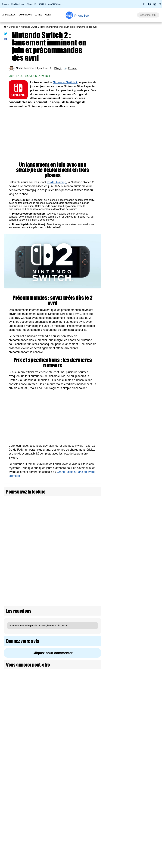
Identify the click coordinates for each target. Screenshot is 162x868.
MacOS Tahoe (54, 4)
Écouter (72, 68)
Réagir (58, 68)
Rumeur (31, 76)
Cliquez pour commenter (53, 606)
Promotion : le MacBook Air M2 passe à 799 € (133, 63)
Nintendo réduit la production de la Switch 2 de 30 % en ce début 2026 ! (148, 354)
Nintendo (17, 76)
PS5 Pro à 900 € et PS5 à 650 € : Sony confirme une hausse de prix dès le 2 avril (134, 173)
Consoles (14, 27)
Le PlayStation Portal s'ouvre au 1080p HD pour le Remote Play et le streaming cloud (148, 395)
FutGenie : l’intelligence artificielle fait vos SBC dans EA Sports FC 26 (148, 678)
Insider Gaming (56, 182)
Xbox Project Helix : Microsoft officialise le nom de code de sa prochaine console (147, 507)
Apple (39, 15)
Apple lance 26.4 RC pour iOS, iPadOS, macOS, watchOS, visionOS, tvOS (134, 122)
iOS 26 (42, 4)
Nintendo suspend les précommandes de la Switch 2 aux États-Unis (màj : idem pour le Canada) (26, 509)
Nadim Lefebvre (25, 68)
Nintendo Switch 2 (65, 82)
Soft (82, 16)
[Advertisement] (53, 135)
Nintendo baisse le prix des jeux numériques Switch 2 (81, 528)
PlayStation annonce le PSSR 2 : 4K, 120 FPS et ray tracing (148, 571)
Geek (48, 15)
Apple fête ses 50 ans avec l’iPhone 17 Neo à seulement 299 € (132, 76)
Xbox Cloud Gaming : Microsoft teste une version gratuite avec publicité (148, 812)
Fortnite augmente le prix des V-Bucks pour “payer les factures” (148, 468)
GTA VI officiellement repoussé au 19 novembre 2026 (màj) (148, 751)
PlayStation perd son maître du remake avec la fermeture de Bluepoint (148, 641)
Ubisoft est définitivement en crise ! (148, 780)
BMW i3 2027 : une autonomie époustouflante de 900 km (134, 107)
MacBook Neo (18, 4)
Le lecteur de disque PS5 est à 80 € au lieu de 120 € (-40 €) (148, 542)
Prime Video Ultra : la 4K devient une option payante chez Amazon (133, 189)
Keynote (5, 4)
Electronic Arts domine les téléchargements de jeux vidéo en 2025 (148, 603)
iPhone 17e (32, 4)
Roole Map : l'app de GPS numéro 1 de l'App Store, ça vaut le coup (133, 92)
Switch (45, 76)
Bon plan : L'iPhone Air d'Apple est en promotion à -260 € (133, 156)
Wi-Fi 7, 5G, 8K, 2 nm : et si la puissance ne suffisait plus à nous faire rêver (134, 139)
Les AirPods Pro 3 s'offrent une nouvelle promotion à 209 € (131, 205)
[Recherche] (148, 15)
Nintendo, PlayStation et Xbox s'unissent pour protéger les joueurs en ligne (148, 851)
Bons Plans (25, 15)
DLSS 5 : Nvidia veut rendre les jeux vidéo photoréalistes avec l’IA (148, 434)
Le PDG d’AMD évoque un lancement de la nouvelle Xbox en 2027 (147, 715)
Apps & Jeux (9, 15)
